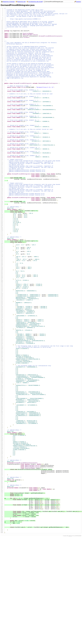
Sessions (78, 2)
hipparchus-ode (21, 2)
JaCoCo (70, 641)
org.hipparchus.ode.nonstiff (35, 2)
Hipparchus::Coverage (9, 2)
